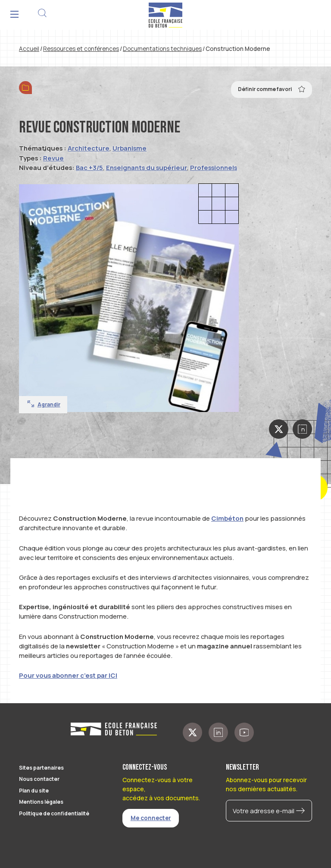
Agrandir (44, 404)
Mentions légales (41, 802)
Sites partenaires (41, 768)
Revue (53, 158)
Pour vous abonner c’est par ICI (68, 675)
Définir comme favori (272, 89)
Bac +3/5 (89, 167)
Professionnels (214, 167)
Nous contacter (39, 779)
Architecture (89, 148)
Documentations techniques (162, 49)
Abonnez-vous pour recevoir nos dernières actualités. (266, 784)
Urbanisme (130, 148)
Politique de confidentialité (54, 813)
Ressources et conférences (81, 49)
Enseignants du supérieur (147, 167)
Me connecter (151, 818)
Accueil (29, 49)
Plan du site (34, 791)
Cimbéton (227, 518)
